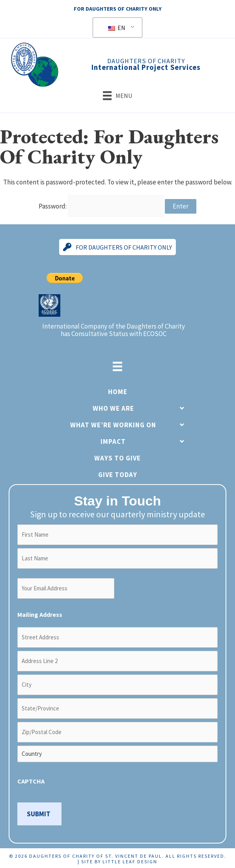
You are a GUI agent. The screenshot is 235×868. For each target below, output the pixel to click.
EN (117, 28)
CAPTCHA (31, 780)
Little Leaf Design (130, 860)
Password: (101, 205)
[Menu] (117, 96)
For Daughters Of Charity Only (118, 9)
